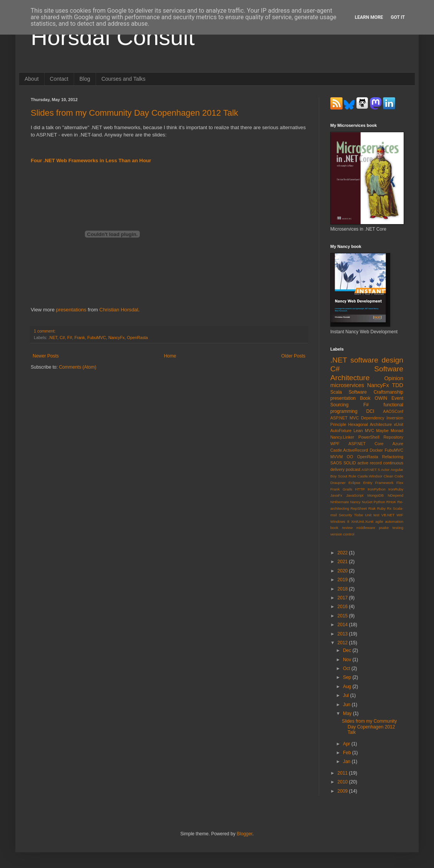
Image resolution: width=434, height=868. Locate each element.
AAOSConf (393, 411)
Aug (348, 687)
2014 (343, 625)
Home (170, 356)
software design (377, 360)
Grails (347, 489)
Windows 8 (340, 521)
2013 (343, 634)
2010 (343, 782)
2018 (343, 589)
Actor (385, 470)
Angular (397, 470)
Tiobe (359, 515)
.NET (53, 338)
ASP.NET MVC (345, 418)
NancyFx (117, 338)
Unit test (372, 515)
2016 (343, 607)
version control (342, 534)
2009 (343, 791)
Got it (398, 17)
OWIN (381, 398)
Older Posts (293, 356)
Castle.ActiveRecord (349, 450)
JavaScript (355, 495)
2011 (343, 773)
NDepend (395, 495)
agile (379, 521)
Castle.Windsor (370, 476)
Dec (348, 650)
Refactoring (393, 457)
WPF (335, 444)
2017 (343, 598)
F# (70, 338)
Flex (400, 483)
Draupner (338, 483)
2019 (343, 580)
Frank (80, 338)
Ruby (381, 508)
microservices (347, 385)
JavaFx (336, 495)
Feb (348, 753)
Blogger (244, 834)
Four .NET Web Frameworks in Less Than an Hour (91, 160)
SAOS (336, 463)
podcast (353, 469)
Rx (389, 508)
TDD (398, 385)
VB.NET (388, 515)
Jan (347, 762)
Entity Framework (378, 483)
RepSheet (359, 508)
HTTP (360, 489)
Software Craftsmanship (376, 392)
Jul (347, 695)
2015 (343, 616)
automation (394, 521)
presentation (343, 398)
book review (341, 528)
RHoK (391, 502)
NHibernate (340, 502)
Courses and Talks (123, 79)
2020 (343, 571)
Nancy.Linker (342, 437)
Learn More (369, 17)
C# (62, 338)
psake (384, 528)
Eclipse (354, 483)
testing (398, 528)
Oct (347, 668)
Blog (85, 79)
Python (379, 502)
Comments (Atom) (77, 367)
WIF (400, 515)
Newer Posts (46, 356)
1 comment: (45, 331)
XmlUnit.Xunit (362, 521)
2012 (343, 643)
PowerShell (369, 437)
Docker (376, 450)
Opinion (394, 378)
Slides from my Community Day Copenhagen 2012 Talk (134, 113)
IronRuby (396, 489)
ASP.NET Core (366, 444)
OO (350, 457)
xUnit (398, 424)
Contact (59, 79)
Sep (348, 677)
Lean (358, 431)
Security (345, 515)
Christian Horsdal (119, 310)
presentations (71, 310)
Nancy (355, 502)
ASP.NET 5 (371, 470)
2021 (343, 562)
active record (370, 463)
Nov (348, 660)
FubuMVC (97, 338)
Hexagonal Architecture (370, 424)
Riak (372, 508)
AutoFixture (341, 431)
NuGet (367, 502)
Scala (336, 392)
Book (365, 398)
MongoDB (375, 495)
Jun (347, 705)
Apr (347, 744)
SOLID (350, 463)
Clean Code (393, 476)
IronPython (376, 489)
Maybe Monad (390, 431)
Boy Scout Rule (343, 476)
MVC (369, 431)
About (32, 79)
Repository (393, 437)
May (348, 713)
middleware (366, 528)
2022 (343, 553)
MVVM (336, 457)
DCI (370, 411)
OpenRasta (137, 338)
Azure (398, 444)
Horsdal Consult (113, 37)
